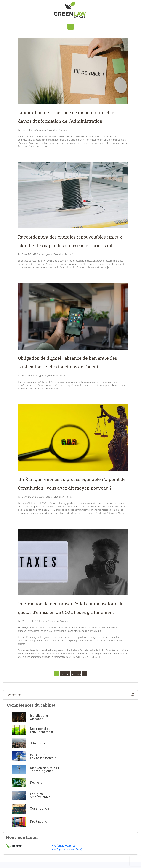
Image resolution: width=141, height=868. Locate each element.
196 (79, 674)
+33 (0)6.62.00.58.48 (63, 846)
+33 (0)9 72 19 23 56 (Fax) (67, 849)
